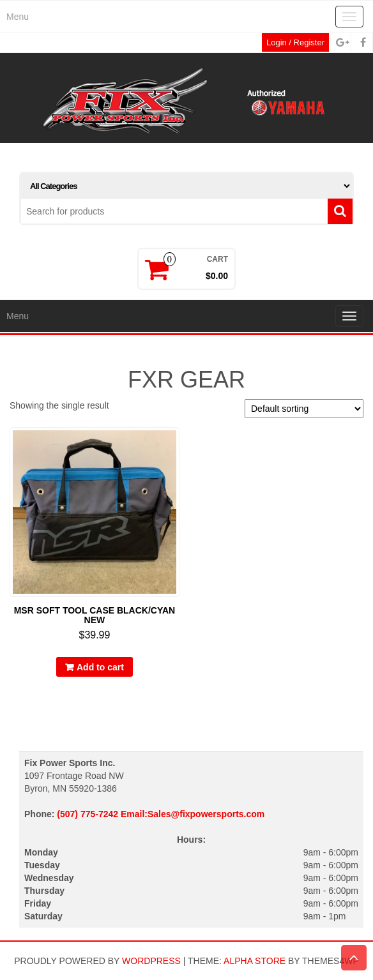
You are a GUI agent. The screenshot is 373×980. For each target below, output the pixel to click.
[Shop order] (304, 409)
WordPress (151, 961)
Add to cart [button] (100, 667)
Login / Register (295, 42)
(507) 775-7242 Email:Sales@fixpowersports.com (161, 814)
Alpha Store (255, 961)
